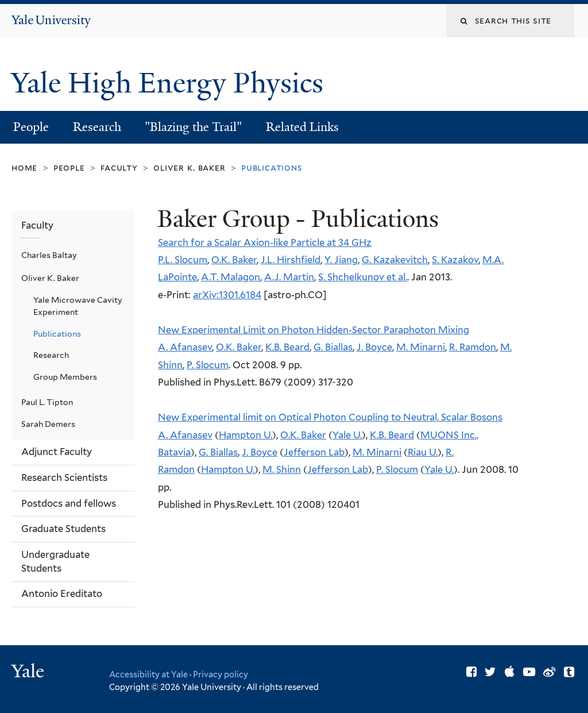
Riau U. (423, 452)
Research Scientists (64, 477)
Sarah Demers (48, 424)
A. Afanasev (185, 347)
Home (24, 167)
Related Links (302, 127)
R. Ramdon (473, 347)
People (31, 127)
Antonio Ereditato (62, 593)
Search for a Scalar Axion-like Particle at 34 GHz (265, 242)
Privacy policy (220, 674)
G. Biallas (333, 347)
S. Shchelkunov (351, 277)
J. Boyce (374, 347)
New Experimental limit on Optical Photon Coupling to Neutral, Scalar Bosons (330, 417)
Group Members (65, 377)
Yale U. (347, 435)
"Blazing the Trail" (193, 127)
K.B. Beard (287, 347)
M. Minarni (421, 347)
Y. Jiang (341, 260)
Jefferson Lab (314, 452)
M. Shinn (282, 469)
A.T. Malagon (231, 277)
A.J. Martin (289, 277)
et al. (396, 277)
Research (97, 127)
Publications (57, 334)
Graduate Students (63, 529)
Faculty (119, 167)
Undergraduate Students (55, 561)
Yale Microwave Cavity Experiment (78, 306)
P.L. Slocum (183, 260)
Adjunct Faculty (57, 452)
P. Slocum (208, 365)
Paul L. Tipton (47, 402)
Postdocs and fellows (69, 503)
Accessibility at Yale (148, 674)
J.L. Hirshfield (291, 260)
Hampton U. (245, 435)
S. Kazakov (455, 260)
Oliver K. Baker (189, 167)
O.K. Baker (234, 260)
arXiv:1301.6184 (227, 295)
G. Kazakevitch (395, 260)
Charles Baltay (49, 255)
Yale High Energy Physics (171, 83)
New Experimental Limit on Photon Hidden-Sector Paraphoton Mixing (314, 330)
